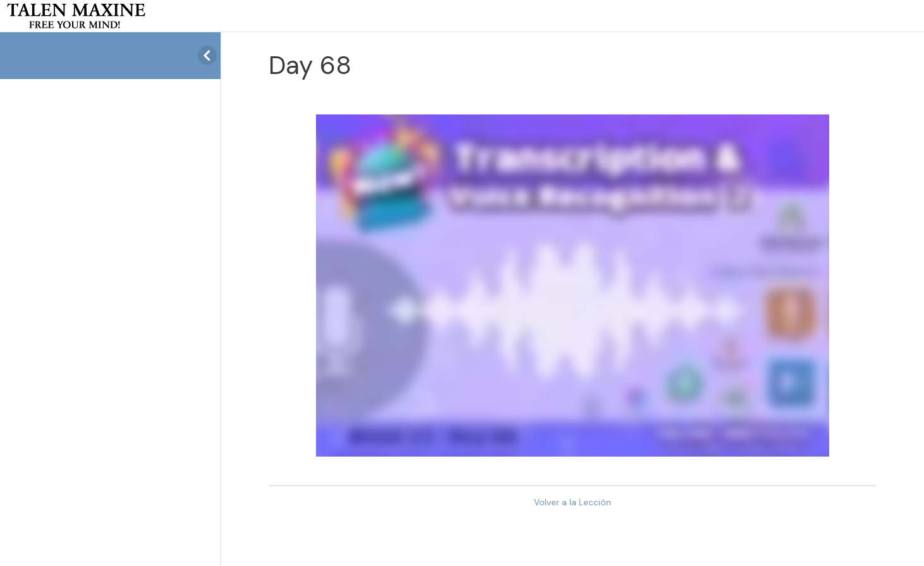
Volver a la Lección (573, 502)
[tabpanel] (573, 286)
